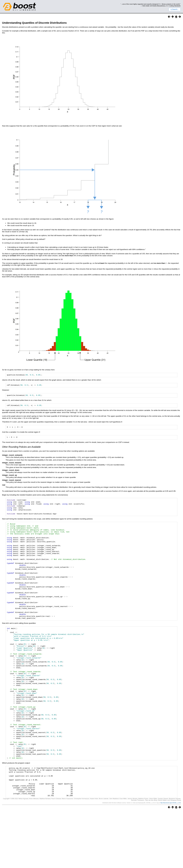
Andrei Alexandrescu (159, 6)
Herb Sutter (146, 6)
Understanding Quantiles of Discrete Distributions (34, 23)
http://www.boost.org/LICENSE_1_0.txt (170, 860)
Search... (175, 9)
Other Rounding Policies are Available (21, 449)
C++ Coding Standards (173, 6)
